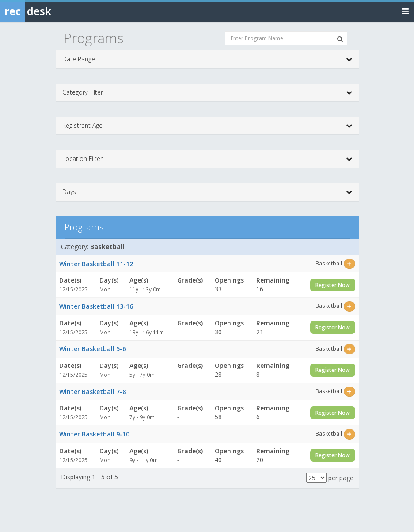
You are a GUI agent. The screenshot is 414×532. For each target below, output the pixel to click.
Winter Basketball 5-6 (93, 349)
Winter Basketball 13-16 (96, 306)
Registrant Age (207, 126)
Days (207, 192)
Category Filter (207, 92)
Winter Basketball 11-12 (96, 264)
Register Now (333, 285)
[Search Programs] (340, 39)
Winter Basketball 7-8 (93, 392)
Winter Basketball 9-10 (94, 434)
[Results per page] (316, 478)
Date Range (207, 59)
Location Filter (207, 159)
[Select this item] (349, 264)
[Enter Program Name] (286, 38)
